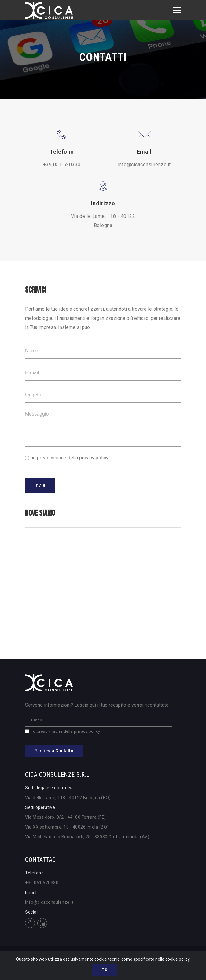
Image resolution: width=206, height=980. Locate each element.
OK (105, 970)
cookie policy (177, 959)
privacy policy (94, 458)
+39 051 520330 (62, 165)
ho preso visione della (70, 458)
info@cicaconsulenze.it (144, 165)
